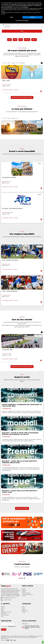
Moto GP (34, 40)
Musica (3, 608)
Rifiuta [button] (12, 17)
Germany (22, 63)
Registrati (24, 590)
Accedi (24, 589)
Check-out (7, 25)
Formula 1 (27, 40)
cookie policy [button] (25, 7)
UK (17, 63)
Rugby (21, 40)
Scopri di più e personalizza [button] (22, 21)
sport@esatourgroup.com (10, 598)
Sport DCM (4, 614)
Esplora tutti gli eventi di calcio (22, 97)
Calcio (9, 40)
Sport (2, 609)
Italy (9, 63)
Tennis (15, 40)
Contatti (24, 596)
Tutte (4, 63)
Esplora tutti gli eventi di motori (22, 367)
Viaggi (2, 611)
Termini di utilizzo (26, 593)
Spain (13, 63)
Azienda (3, 607)
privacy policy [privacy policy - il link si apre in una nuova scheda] (14, 4)
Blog (2, 616)
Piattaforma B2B (5, 615)
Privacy (24, 594)
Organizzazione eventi (6, 612)
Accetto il (8, 626)
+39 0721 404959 (7, 600)
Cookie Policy (30, 594)
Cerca (22, 31)
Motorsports (25, 611)
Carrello (24, 592)
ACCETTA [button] (32, 17)
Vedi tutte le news (22, 508)
